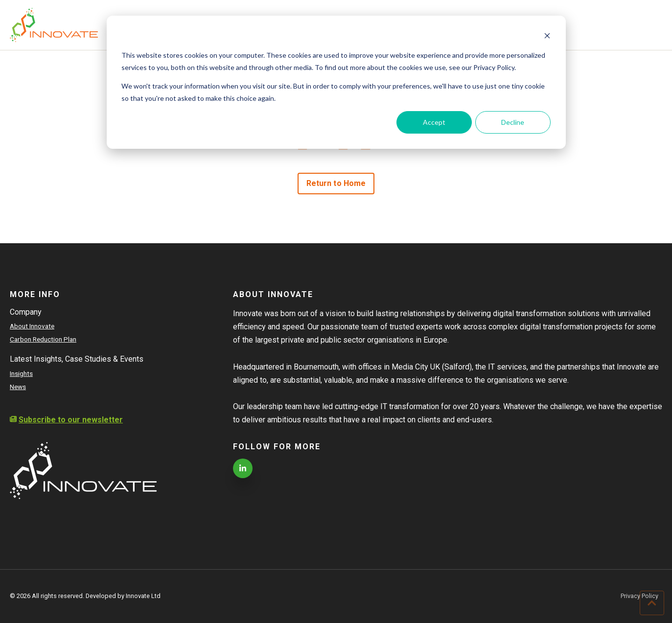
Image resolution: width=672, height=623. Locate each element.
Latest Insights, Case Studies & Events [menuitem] (77, 359)
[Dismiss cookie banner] (547, 37)
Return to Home (336, 183)
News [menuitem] (18, 387)
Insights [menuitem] (21, 373)
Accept (434, 122)
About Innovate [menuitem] (32, 326)
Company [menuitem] (26, 312)
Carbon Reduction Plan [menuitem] (43, 339)
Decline (513, 122)
